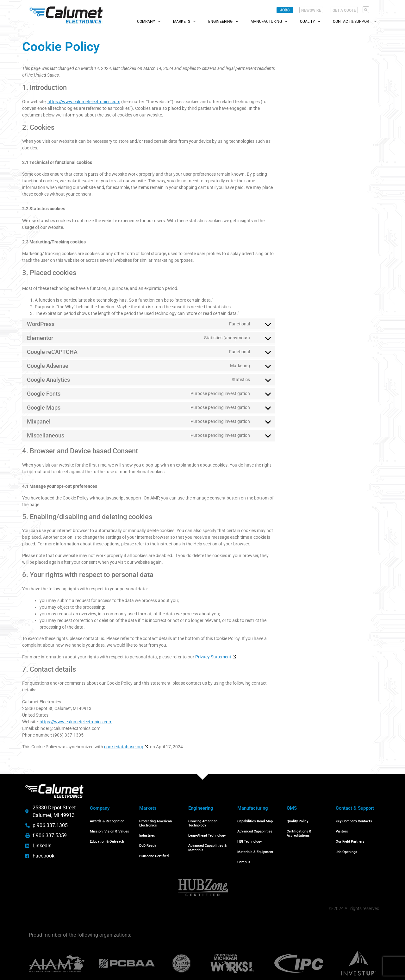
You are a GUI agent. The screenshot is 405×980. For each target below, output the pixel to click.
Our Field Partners (350, 838)
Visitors (342, 829)
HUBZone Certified (154, 851)
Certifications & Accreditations (299, 832)
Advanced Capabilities (255, 829)
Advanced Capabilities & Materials (207, 845)
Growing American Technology (203, 823)
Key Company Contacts (354, 821)
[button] (366, 10)
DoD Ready (148, 842)
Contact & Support (355, 22)
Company (149, 22)
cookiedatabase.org (124, 747)
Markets (184, 22)
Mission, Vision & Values (109, 829)
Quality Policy (297, 821)
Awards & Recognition (107, 821)
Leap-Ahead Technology (207, 834)
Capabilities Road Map (255, 821)
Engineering (223, 22)
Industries (147, 834)
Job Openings (346, 847)
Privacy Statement (213, 657)
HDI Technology (249, 838)
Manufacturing (269, 22)
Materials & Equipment (255, 847)
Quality (310, 22)
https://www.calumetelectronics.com (84, 102)
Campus (244, 856)
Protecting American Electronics (156, 823)
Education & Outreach (107, 838)
